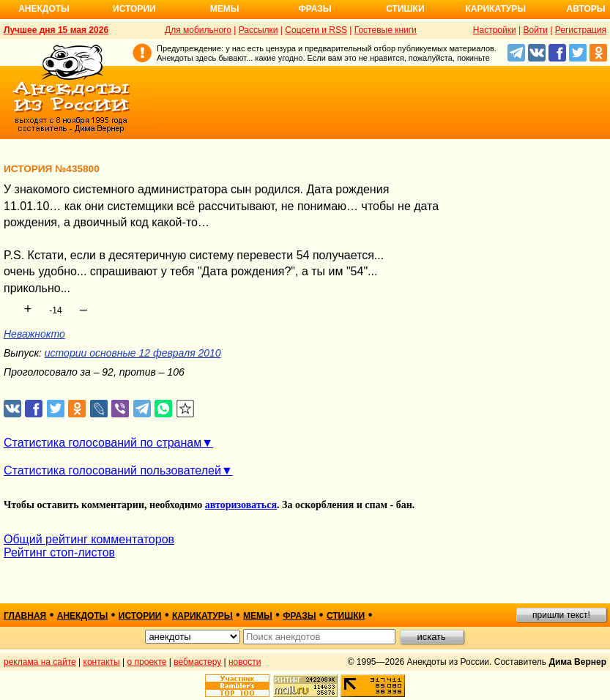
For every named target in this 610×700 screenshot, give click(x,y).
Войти (535, 30)
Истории (134, 9)
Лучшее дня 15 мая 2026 (56, 30)
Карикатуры (495, 9)
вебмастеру (197, 662)
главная (25, 616)
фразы (299, 616)
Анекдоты (44, 9)
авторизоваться (241, 505)
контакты (102, 662)
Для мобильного (198, 30)
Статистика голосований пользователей (112, 470)
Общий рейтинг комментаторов (89, 539)
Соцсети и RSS (316, 30)
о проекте (147, 662)
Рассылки (258, 30)
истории (140, 616)
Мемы (225, 9)
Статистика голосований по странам (103, 443)
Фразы (315, 9)
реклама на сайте (40, 662)
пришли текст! (561, 615)
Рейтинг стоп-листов (59, 552)
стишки (346, 616)
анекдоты (83, 616)
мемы (258, 616)
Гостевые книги (386, 30)
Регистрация (581, 30)
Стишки (405, 9)
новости (245, 662)
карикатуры (202, 616)
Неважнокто (34, 334)
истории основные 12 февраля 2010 (133, 353)
